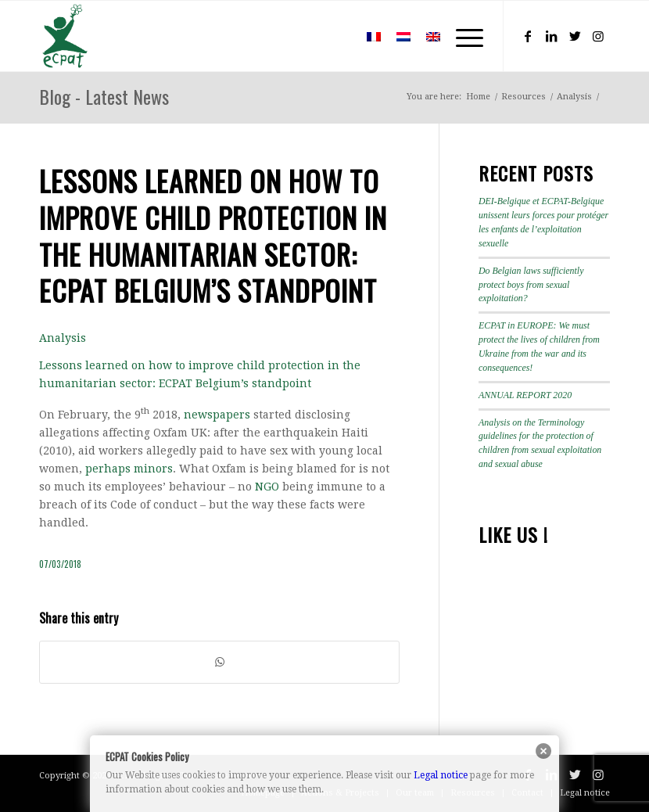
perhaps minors (129, 469)
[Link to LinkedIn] (551, 36)
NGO (267, 487)
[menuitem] (336, 36)
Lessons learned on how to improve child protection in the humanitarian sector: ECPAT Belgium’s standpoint (213, 235)
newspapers (217, 415)
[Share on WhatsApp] (219, 662)
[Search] (336, 36)
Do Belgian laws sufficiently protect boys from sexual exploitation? (531, 285)
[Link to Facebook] (528, 36)
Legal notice (441, 775)
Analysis (63, 338)
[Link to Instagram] (598, 36)
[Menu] (462, 36)
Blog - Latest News (104, 96)
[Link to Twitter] (575, 36)
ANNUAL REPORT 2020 (525, 395)
